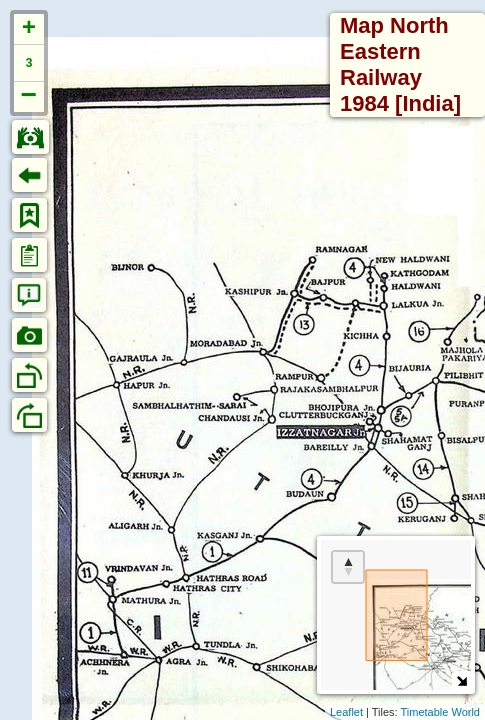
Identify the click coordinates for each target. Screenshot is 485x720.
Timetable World (440, 712)
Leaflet (346, 712)
